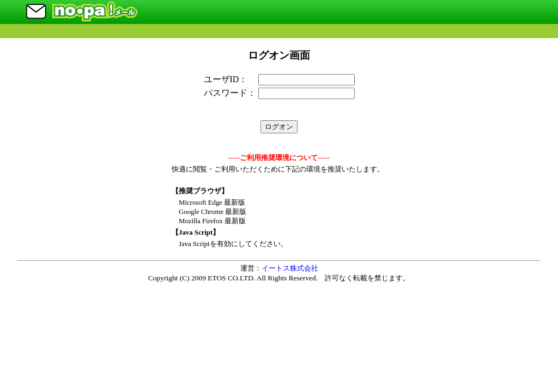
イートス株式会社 (290, 268)
